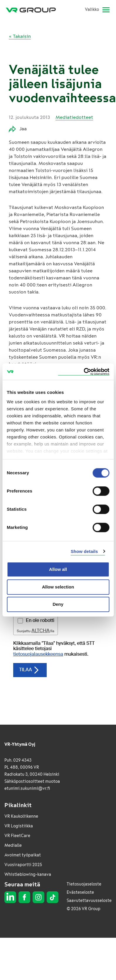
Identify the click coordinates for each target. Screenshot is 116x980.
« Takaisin (20, 36)
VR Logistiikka (19, 826)
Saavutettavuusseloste (89, 901)
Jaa (18, 129)
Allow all (58, 569)
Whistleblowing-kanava (28, 874)
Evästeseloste (80, 892)
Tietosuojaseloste (84, 884)
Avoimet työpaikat (23, 855)
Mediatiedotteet (74, 117)
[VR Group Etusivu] (33, 10)
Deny (58, 604)
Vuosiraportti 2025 (23, 865)
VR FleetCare (17, 836)
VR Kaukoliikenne (21, 816)
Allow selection (58, 587)
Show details (84, 551)
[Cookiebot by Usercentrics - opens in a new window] (84, 372)
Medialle (13, 845)
